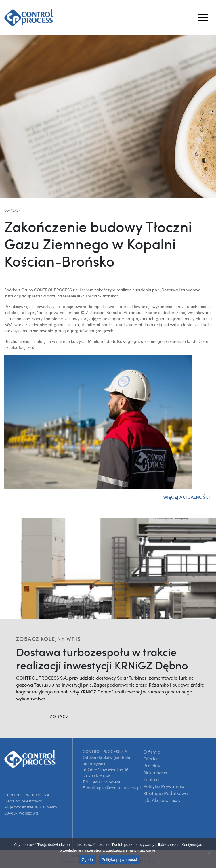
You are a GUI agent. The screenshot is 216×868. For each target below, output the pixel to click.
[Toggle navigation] (203, 17)
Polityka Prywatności (165, 786)
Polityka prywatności (119, 860)
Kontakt (151, 779)
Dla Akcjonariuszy (162, 800)
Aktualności (155, 773)
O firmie (152, 752)
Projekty (152, 766)
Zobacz (59, 716)
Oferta (150, 759)
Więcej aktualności (187, 497)
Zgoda (87, 860)
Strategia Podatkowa (166, 793)
